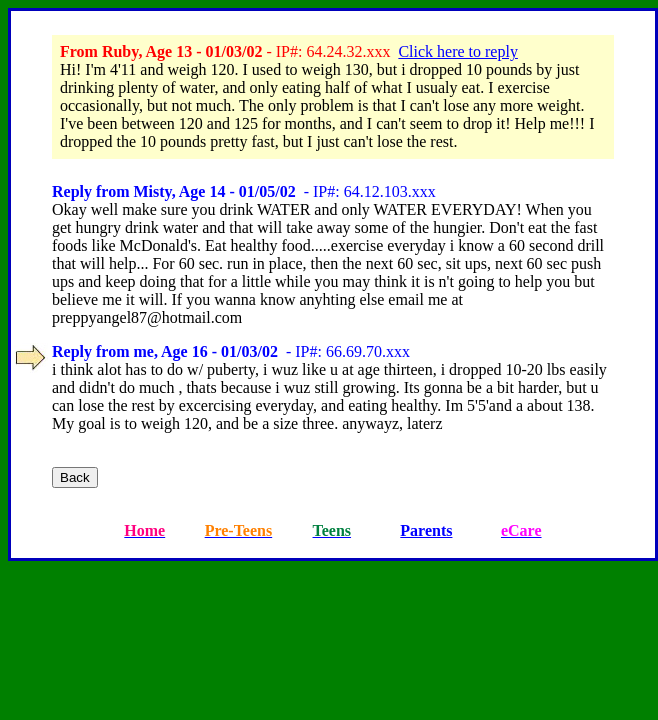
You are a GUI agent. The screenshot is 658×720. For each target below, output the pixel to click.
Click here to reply (458, 51)
